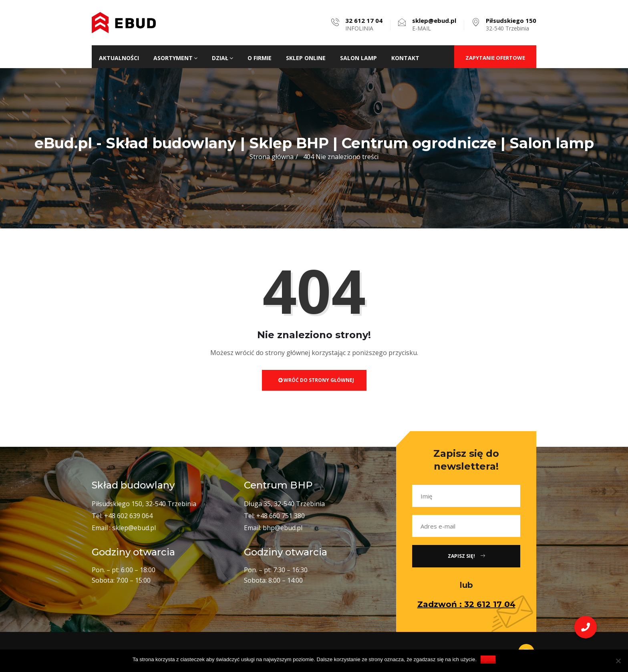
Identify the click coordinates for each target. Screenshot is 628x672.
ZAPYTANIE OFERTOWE (495, 58)
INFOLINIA (364, 24)
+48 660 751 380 (281, 516)
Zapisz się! (466, 556)
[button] (586, 627)
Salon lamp (358, 58)
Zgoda (488, 659)
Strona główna (272, 157)
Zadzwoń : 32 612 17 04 (466, 604)
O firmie (260, 58)
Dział (222, 58)
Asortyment (175, 58)
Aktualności (119, 58)
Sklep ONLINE (306, 58)
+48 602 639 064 (128, 516)
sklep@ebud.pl (134, 528)
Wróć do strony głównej (316, 380)
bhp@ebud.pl (283, 528)
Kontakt (405, 58)
